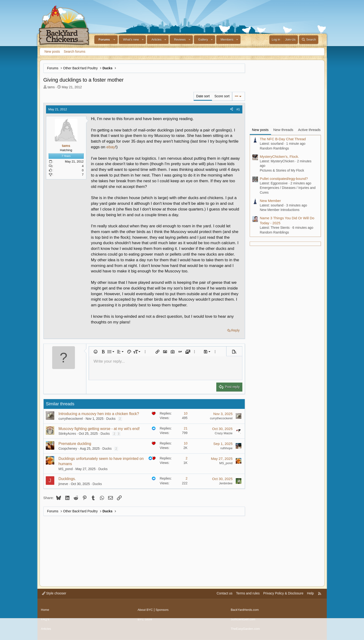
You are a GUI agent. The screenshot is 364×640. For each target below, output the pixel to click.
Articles (156, 40)
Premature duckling (75, 444)
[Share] (232, 109)
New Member (270, 201)
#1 (238, 109)
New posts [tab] (260, 130)
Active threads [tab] (309, 130)
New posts (52, 51)
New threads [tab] (283, 130)
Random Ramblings (274, 148)
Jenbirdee (226, 483)
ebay (111, 147)
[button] (114, 40)
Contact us (224, 598)
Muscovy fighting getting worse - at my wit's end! (99, 429)
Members (227, 40)
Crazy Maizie (223, 433)
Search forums (75, 51)
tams (51, 87)
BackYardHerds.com (246, 612)
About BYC (146, 612)
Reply (235, 330)
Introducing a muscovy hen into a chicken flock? (99, 414)
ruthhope (226, 448)
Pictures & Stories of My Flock (282, 170)
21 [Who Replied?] (186, 428)
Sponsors (164, 612)
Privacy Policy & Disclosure (283, 598)
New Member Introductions (280, 210)
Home (45, 612)
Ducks (111, 419)
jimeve (63, 484)
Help (311, 598)
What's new (131, 40)
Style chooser (54, 598)
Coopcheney (68, 448)
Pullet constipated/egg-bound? (284, 179)
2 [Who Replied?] (187, 458)
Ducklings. (67, 479)
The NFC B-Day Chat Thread (283, 139)
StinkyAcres (67, 434)
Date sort (203, 96)
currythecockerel (71, 419)
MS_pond (66, 469)
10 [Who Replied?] (186, 413)
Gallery (203, 40)
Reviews (180, 40)
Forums (104, 40)
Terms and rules (248, 598)
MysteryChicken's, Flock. (279, 156)
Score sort (222, 96)
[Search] (309, 40)
